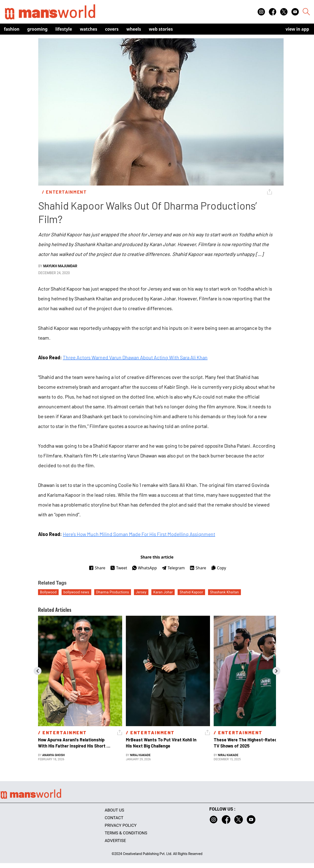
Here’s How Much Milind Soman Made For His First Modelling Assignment (139, 534)
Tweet (119, 568)
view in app (297, 29)
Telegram (173, 568)
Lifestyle (64, 29)
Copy (218, 568)
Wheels (134, 29)
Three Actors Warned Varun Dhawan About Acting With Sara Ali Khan (135, 357)
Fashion (12, 29)
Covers (112, 29)
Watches (89, 29)
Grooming (37, 29)
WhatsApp (144, 568)
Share (97, 568)
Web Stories (161, 29)
